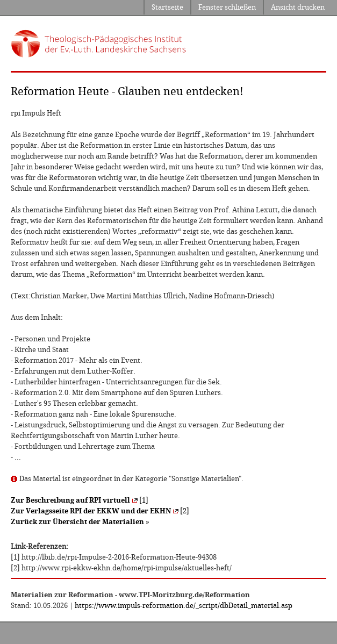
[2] (100, 511)
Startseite (167, 7)
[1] (80, 500)
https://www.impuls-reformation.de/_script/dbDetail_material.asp (184, 606)
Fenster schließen (227, 7)
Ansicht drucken (298, 7)
